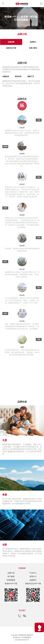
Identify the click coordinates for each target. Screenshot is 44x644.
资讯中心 (33, 576)
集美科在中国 (11, 48)
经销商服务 (11, 580)
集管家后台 (17, 637)
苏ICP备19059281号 (22, 640)
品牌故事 (11, 42)
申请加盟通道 (26, 637)
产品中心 (33, 573)
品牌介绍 (11, 573)
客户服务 (11, 576)
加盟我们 (33, 580)
